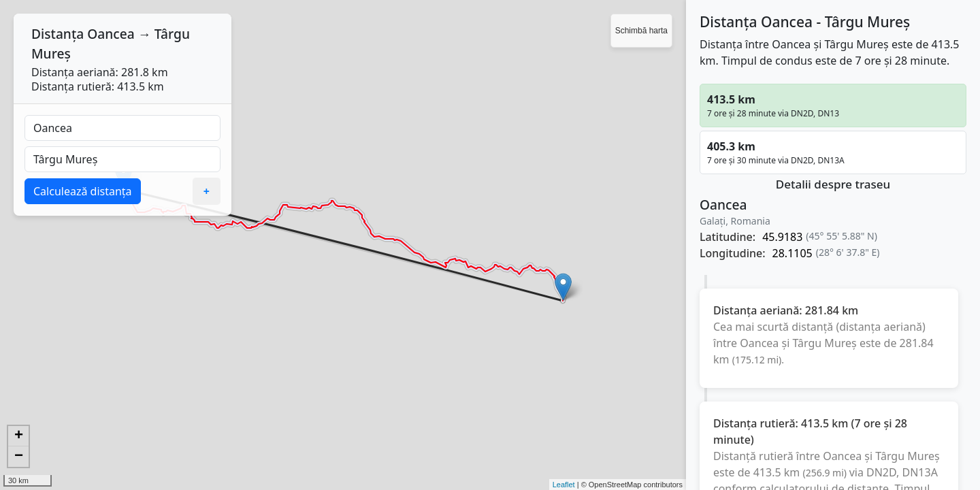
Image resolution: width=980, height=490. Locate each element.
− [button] (19, 457)
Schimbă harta (641, 31)
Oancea (111, 34)
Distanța (58, 34)
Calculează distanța (83, 191)
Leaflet (564, 485)
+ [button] (19, 436)
